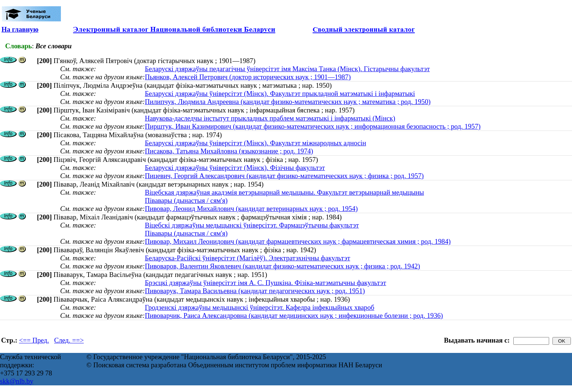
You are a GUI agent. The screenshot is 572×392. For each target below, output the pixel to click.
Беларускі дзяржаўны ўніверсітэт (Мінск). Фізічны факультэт (235, 168)
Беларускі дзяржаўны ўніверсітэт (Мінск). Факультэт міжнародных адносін (255, 143)
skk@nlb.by (17, 381)
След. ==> (69, 340)
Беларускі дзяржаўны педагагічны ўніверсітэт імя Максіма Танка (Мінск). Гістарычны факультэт (287, 69)
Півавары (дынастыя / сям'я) (186, 200)
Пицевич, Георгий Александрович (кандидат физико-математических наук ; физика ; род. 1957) (284, 176)
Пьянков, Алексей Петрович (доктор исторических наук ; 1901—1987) (248, 77)
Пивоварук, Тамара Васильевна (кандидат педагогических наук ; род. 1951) (255, 291)
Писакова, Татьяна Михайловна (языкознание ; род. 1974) (229, 151)
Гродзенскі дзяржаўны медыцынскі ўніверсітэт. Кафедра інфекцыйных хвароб (259, 307)
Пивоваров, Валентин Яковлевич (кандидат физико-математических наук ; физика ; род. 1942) (282, 266)
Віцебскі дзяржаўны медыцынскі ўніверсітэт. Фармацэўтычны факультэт (252, 225)
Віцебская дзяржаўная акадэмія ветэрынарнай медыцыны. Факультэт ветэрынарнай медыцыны (284, 192)
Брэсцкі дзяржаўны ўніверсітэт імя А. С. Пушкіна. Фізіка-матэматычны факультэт (265, 283)
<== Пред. (34, 340)
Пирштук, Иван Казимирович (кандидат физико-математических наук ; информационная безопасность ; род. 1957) (313, 126)
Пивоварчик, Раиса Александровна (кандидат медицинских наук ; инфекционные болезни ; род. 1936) (294, 315)
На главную (20, 29)
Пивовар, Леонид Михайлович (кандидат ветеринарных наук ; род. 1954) (251, 209)
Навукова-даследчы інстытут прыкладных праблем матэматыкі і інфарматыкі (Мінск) (270, 118)
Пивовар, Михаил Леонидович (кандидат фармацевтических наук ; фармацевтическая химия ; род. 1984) (298, 241)
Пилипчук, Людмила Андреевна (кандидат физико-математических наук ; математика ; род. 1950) (287, 102)
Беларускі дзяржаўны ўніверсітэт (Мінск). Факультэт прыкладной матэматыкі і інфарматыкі (280, 93)
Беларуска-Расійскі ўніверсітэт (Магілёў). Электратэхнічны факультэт (247, 258)
